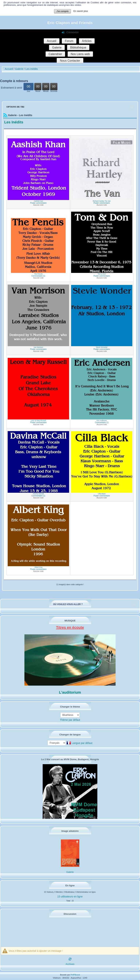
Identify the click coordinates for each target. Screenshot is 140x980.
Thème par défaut (70, 720)
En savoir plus (81, 11)
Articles (87, 41)
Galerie (57, 47)
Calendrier (55, 54)
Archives (70, 964)
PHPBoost (75, 975)
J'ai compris (63, 11)
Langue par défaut (82, 743)
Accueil (52, 41)
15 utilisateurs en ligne (70, 897)
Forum (69, 41)
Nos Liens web (80, 54)
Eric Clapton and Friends (70, 23)
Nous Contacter (70, 61)
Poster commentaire (38, 203)
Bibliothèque (78, 47)
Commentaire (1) (38, 276)
